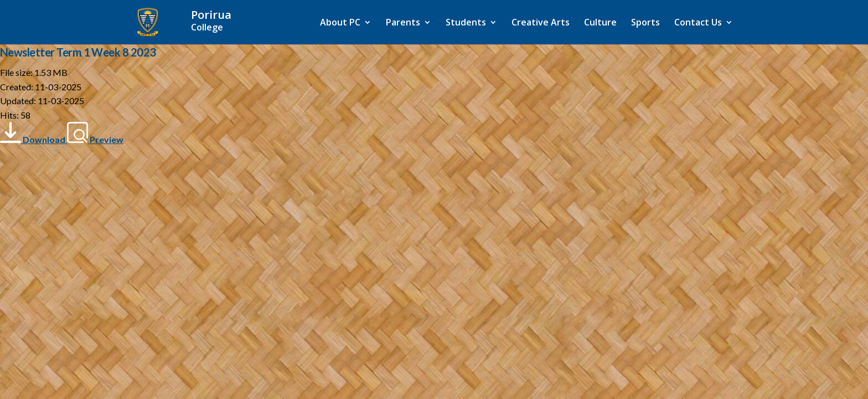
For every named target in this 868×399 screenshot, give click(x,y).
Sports (645, 23)
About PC (340, 23)
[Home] (233, 21)
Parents (403, 23)
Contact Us (698, 23)
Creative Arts (541, 23)
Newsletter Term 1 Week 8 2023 (78, 52)
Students (466, 23)
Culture (600, 23)
